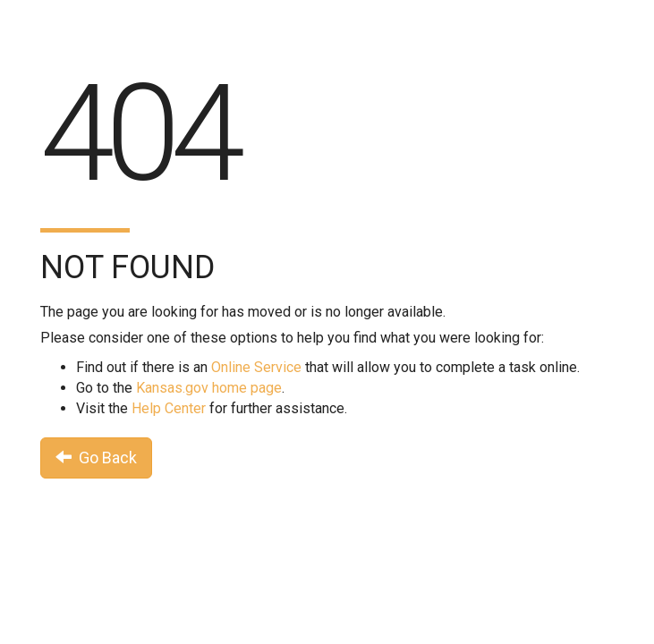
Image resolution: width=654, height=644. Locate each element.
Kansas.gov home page (209, 388)
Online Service (256, 367)
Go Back (96, 458)
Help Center (169, 408)
